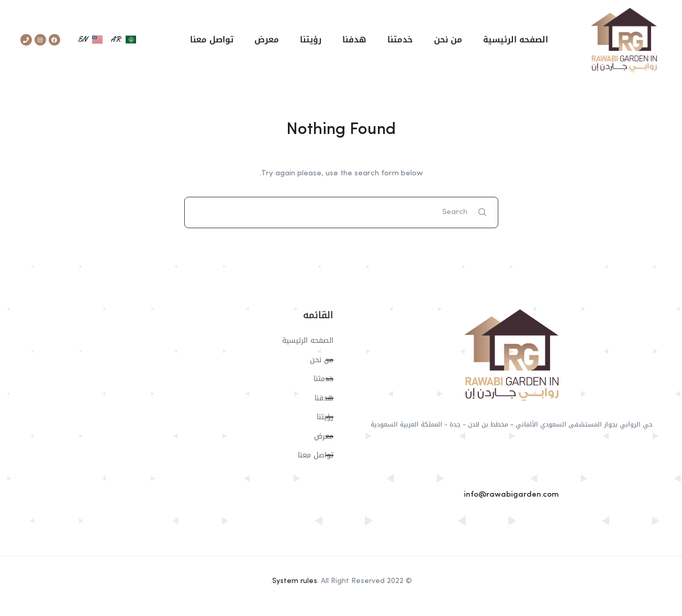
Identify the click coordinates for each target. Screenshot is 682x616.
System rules (295, 581)
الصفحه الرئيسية (516, 40)
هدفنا (354, 40)
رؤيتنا (311, 40)
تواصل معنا (212, 40)
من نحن (448, 40)
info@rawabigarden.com (511, 495)
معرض (267, 40)
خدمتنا (400, 40)
